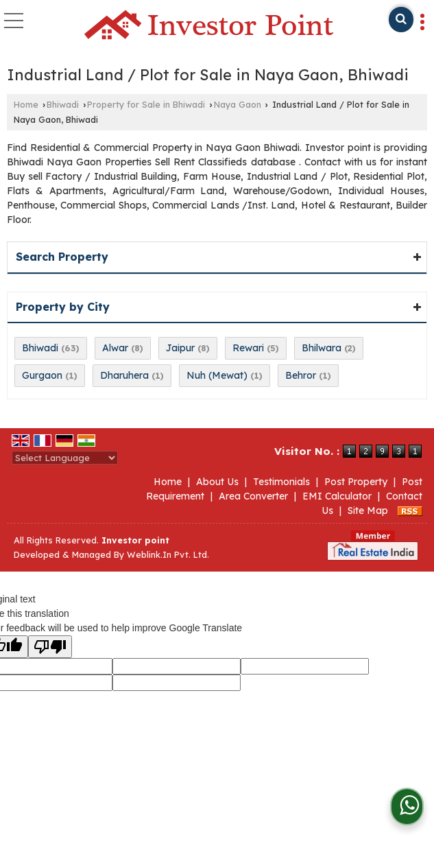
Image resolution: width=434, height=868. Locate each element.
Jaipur (180, 348)
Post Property (356, 482)
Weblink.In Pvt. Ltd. (168, 554)
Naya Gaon (238, 104)
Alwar (115, 348)
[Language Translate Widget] (65, 458)
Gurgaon (42, 375)
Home (26, 104)
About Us (217, 482)
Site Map (368, 511)
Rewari (248, 348)
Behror (301, 375)
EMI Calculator (337, 496)
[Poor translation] (50, 647)
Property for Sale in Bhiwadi (146, 104)
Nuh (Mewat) (217, 375)
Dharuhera (124, 375)
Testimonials (281, 482)
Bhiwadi (63, 104)
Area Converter (253, 496)
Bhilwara (322, 348)
